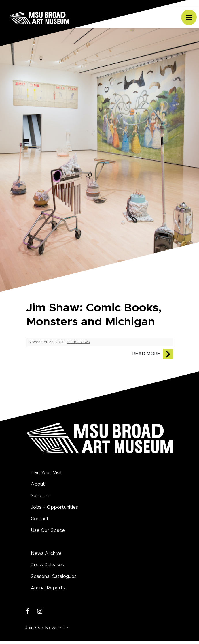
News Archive (46, 553)
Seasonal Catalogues (54, 577)
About (38, 484)
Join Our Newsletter (48, 628)
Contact (40, 519)
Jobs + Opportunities (54, 507)
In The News (79, 342)
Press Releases (48, 565)
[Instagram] (40, 612)
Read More (146, 354)
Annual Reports (48, 588)
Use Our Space (48, 530)
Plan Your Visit (47, 473)
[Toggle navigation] (189, 17)
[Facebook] (28, 612)
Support (40, 496)
